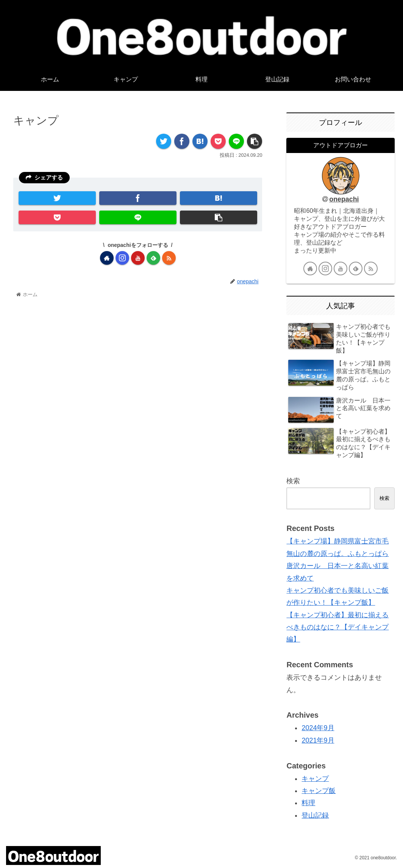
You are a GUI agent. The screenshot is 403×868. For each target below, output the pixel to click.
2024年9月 (318, 728)
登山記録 (315, 815)
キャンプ (315, 779)
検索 (293, 481)
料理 (308, 803)
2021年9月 (318, 740)
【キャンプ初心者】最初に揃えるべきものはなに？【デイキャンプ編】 (337, 627)
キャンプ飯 (319, 791)
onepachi (344, 199)
